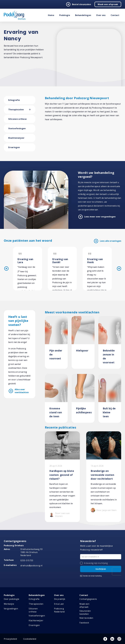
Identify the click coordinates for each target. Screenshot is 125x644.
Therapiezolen (16, 110)
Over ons (101, 15)
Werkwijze (9, 604)
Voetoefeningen (17, 128)
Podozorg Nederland (59, 610)
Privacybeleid (10, 639)
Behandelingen (83, 15)
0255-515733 (27, 560)
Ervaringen (14, 147)
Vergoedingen (11, 609)
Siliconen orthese (17, 119)
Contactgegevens (88, 599)
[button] (32, 110)
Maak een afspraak (108, 4)
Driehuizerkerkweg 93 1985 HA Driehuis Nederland (31, 552)
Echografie (14, 100)
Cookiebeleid (30, 639)
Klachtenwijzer (16, 138)
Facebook (84, 623)
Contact (115, 15)
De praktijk (60, 599)
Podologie (65, 15)
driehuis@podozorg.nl (31, 566)
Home (51, 15)
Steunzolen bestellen (85, 612)
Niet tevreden (86, 618)
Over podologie (11, 599)
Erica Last (59, 604)
